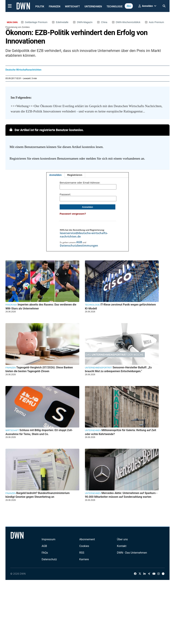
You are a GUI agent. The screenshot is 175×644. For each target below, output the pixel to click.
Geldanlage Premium (36, 22)
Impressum (48, 539)
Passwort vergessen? (73, 214)
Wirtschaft (72, 6)
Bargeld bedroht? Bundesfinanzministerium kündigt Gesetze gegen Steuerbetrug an (38, 495)
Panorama (11, 305)
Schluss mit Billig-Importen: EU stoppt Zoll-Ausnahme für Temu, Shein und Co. (39, 432)
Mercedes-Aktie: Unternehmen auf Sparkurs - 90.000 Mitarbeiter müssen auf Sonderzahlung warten (121, 495)
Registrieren (75, 175)
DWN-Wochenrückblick (128, 22)
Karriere (84, 559)
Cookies (84, 546)
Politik (40, 6)
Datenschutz (49, 559)
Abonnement (87, 539)
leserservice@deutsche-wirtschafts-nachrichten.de (84, 235)
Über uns (122, 539)
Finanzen (55, 6)
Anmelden (55, 175)
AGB (79, 242)
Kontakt (122, 546)
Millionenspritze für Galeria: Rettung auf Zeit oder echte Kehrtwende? (120, 432)
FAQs (45, 553)
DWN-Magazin (85, 22)
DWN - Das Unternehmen (132, 553)
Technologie (115, 6)
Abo (129, 6)
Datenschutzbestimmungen (79, 246)
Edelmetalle (62, 22)
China (104, 22)
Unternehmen (93, 6)
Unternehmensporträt (98, 368)
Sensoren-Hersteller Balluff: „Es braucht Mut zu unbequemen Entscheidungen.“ (118, 369)
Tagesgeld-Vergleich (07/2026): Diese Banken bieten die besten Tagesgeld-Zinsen (39, 369)
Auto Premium (156, 22)
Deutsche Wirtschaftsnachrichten (23, 70)
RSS (82, 553)
